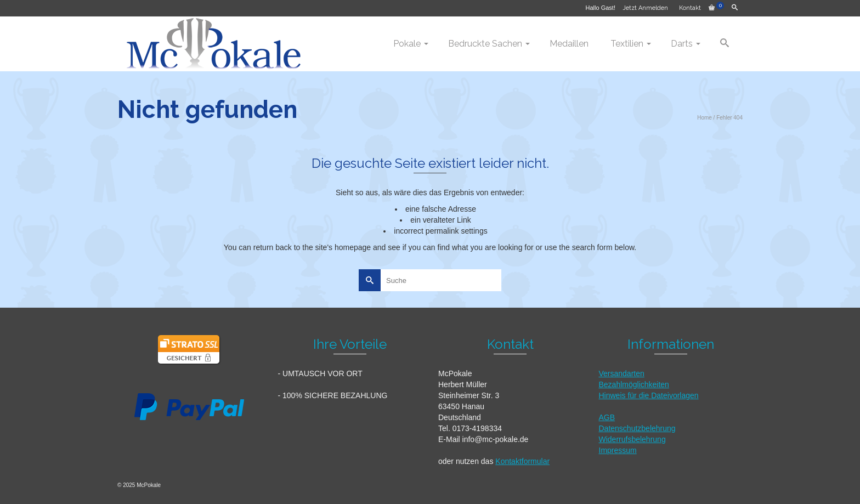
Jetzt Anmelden (645, 8)
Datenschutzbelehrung (637, 428)
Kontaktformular (522, 461)
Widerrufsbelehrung (632, 439)
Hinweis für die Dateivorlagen (649, 395)
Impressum (618, 450)
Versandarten (622, 373)
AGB (607, 417)
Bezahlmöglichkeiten (634, 384)
